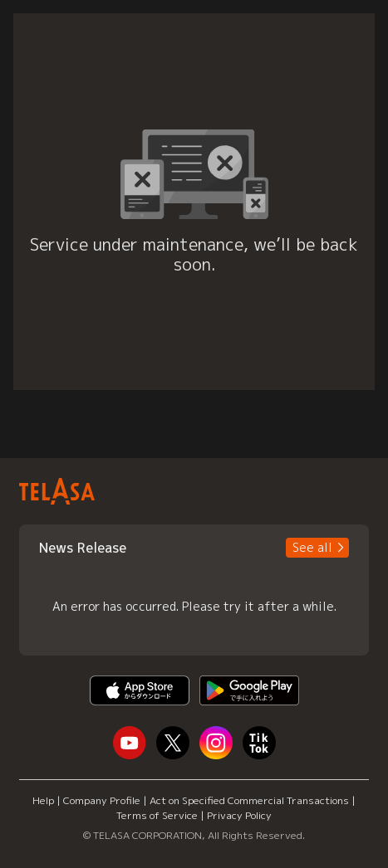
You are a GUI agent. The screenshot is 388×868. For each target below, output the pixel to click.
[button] (317, 548)
